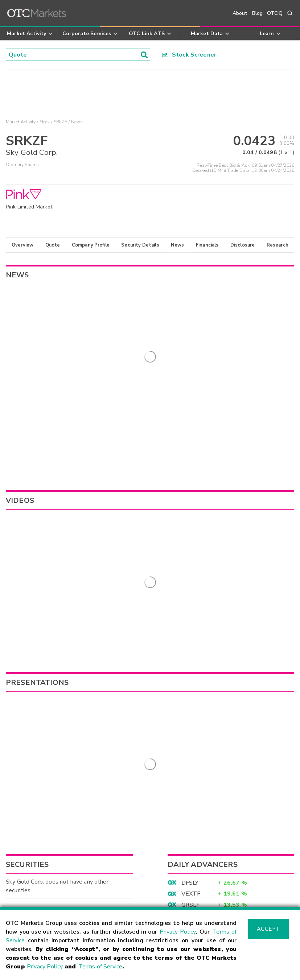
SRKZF (61, 122)
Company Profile (91, 245)
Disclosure (243, 245)
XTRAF (191, 677)
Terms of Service (100, 967)
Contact (17, 899)
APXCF (191, 688)
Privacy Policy (178, 932)
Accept (268, 929)
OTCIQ (275, 13)
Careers (166, 899)
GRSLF (191, 666)
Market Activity (21, 122)
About (240, 13)
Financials (207, 245)
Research (278, 245)
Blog (258, 13)
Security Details (140, 245)
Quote (53, 245)
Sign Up (112, 774)
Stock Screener (189, 55)
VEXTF (191, 655)
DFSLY (190, 644)
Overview (22, 245)
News (178, 245)
